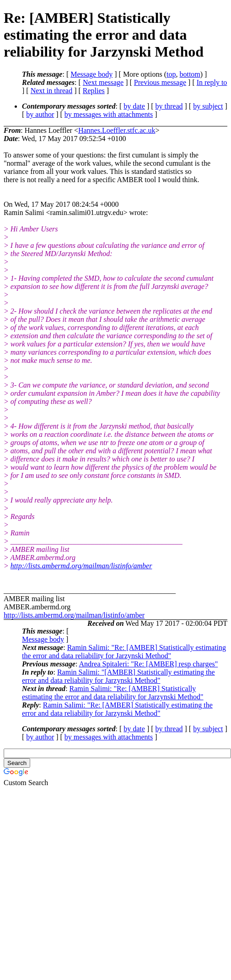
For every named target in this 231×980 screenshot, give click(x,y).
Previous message (160, 82)
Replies (94, 91)
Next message (103, 82)
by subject (208, 106)
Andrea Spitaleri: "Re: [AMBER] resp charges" (148, 664)
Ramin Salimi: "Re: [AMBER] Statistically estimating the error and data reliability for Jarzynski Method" (124, 652)
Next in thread (52, 91)
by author (40, 114)
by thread (169, 106)
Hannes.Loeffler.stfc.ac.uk (117, 130)
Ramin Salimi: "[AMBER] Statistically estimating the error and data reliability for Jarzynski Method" (118, 676)
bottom (190, 74)
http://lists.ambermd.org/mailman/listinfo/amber (81, 566)
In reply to (212, 82)
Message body (91, 74)
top (171, 74)
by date (134, 106)
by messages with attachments (109, 114)
